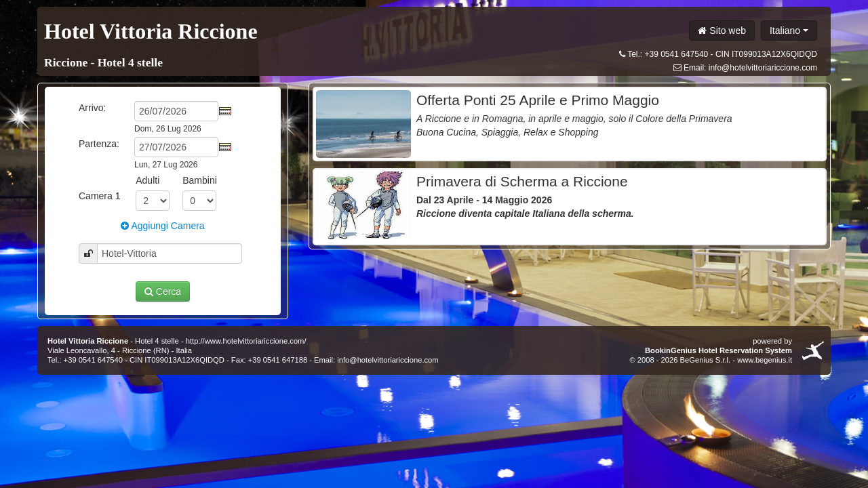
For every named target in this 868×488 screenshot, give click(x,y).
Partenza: (99, 144)
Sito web (722, 30)
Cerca (163, 291)
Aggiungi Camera (162, 226)
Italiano (789, 30)
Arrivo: (92, 108)
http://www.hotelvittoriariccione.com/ (246, 341)
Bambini (200, 180)
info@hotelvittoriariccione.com (763, 68)
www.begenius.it (765, 360)
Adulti (147, 180)
